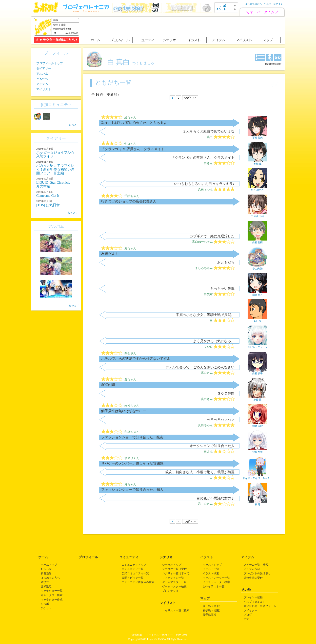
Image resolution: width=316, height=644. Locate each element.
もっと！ (74, 125)
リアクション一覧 (173, 578)
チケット (46, 608)
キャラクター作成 (52, 600)
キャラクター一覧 (52, 591)
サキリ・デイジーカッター (257, 477)
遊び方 (45, 582)
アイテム (42, 84)
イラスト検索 (211, 573)
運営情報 (137, 635)
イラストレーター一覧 (216, 578)
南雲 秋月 (257, 293)
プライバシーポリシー (159, 635)
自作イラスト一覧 (214, 586)
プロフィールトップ (50, 63)
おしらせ (46, 569)
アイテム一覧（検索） (257, 565)
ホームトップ (49, 565)
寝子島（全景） (212, 606)
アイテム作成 (252, 569)
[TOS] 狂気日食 (48, 205)
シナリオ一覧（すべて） (177, 573)
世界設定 (46, 586)
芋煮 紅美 (257, 136)
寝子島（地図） (212, 610)
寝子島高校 (209, 615)
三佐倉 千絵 (257, 215)
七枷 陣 (257, 162)
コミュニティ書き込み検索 (138, 582)
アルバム (42, 74)
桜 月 (257, 503)
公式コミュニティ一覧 (135, 573)
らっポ (45, 604)
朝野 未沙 (257, 424)
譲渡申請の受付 (253, 578)
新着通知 (46, 573)
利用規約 (181, 635)
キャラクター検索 (52, 595)
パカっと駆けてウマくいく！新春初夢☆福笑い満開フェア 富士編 (55, 169)
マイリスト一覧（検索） (177, 610)
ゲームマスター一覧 (174, 582)
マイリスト (44, 89)
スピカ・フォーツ (257, 346)
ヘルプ (268, 4)
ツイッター (250, 610)
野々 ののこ (257, 189)
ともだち (42, 79)
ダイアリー (44, 68)
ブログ (248, 615)
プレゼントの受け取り (257, 573)
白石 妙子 (257, 372)
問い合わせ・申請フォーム (260, 606)
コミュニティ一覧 (133, 569)
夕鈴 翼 (257, 398)
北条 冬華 (257, 451)
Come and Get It (48, 196)
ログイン (278, 4)
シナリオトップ (172, 565)
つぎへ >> (190, 98)
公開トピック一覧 (133, 578)
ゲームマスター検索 (174, 586)
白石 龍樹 (257, 241)
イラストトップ (212, 565)
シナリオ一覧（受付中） (177, 569)
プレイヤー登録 (253, 597)
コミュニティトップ (134, 565)
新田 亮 (257, 320)
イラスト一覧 (211, 569)
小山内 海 (257, 267)
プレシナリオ (170, 591)
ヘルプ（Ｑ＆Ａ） (254, 602)
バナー (248, 619)
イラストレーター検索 (216, 582)
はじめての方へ (253, 4)
